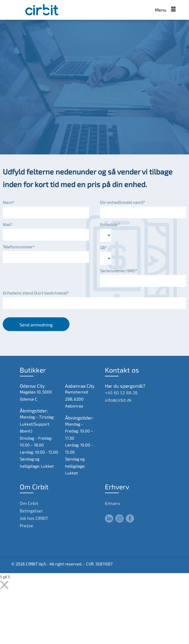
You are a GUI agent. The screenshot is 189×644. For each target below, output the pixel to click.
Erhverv (112, 503)
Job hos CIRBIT (34, 518)
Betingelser (31, 511)
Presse (27, 525)
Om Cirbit (29, 503)
